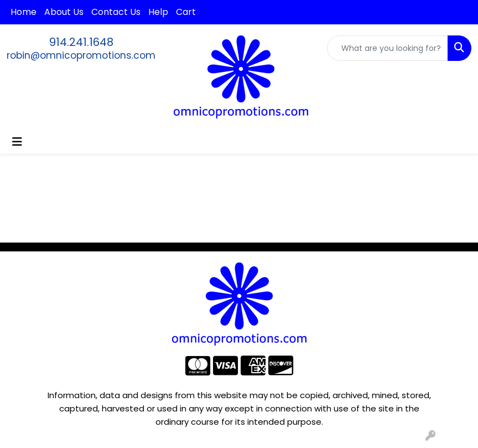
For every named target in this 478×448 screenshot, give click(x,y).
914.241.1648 (81, 42)
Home (24, 12)
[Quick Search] (388, 48)
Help (158, 12)
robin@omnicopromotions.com (81, 55)
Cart (186, 12)
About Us (64, 12)
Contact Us (116, 12)
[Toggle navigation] (17, 142)
